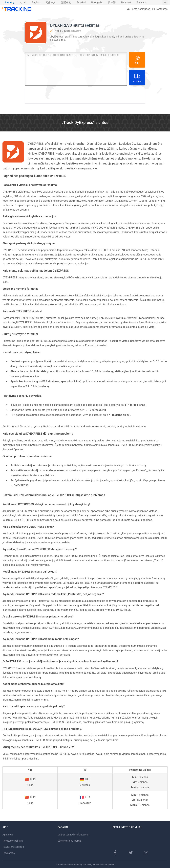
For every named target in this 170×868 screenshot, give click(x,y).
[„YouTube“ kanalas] (146, 853)
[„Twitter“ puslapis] (131, 853)
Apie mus (8, 835)
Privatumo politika (13, 841)
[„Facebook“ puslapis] (115, 853)
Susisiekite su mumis (69, 841)
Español (81, 3)
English (36, 3)
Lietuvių (10, 3)
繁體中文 (66, 3)
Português (97, 3)
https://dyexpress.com (68, 31)
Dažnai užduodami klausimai (73, 835)
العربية (23, 3)
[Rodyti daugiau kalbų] (165, 3)
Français (141, 3)
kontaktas (160, 9)
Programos (9, 853)
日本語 (112, 3)
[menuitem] (10, 3)
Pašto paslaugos (138, 9)
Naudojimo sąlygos (13, 847)
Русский (126, 3)
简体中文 (51, 3)
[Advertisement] (85, 96)
